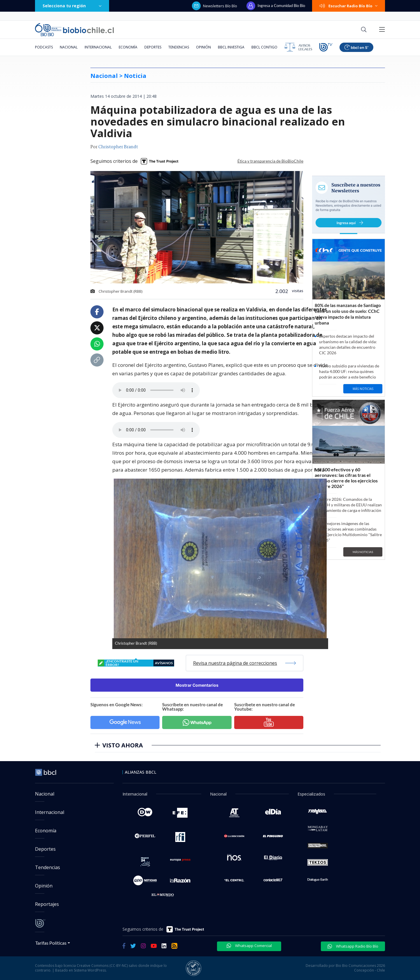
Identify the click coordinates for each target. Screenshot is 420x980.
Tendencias (179, 47)
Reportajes (47, 904)
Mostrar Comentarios (197, 685)
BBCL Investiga (231, 47)
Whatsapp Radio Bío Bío (353, 946)
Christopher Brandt (118, 147)
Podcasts (44, 47)
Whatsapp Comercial (249, 946)
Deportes (153, 47)
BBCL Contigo (264, 47)
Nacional (69, 47)
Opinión (203, 47)
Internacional (98, 47)
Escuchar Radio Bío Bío (349, 6)
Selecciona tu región (72, 6)
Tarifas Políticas (51, 943)
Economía (128, 47)
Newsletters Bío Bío (215, 6)
